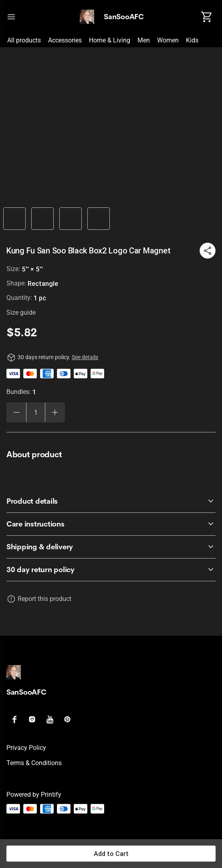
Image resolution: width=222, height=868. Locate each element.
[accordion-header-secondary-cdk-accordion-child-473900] (111, 501)
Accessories (65, 40)
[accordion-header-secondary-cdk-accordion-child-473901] (111, 524)
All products (24, 40)
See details (85, 357)
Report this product (44, 599)
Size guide (21, 312)
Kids (192, 40)
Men (144, 40)
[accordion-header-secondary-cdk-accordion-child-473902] (111, 547)
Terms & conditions (34, 763)
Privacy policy (26, 748)
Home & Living (110, 40)
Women (168, 40)
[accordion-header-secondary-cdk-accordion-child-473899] (111, 570)
